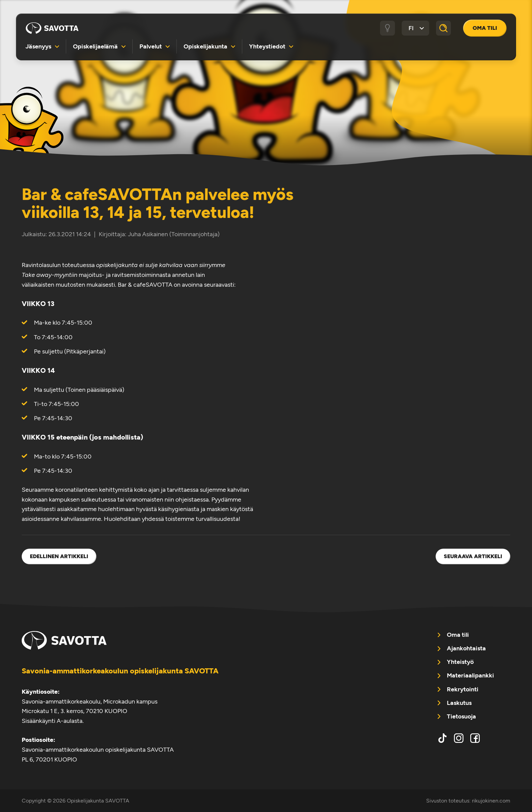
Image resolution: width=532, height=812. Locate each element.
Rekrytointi (463, 689)
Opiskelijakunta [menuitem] (205, 46)
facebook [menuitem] (475, 738)
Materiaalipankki (470, 675)
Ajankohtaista (466, 648)
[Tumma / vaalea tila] (387, 28)
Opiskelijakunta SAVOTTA (52, 28)
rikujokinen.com (491, 801)
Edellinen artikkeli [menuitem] (59, 556)
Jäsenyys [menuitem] (38, 46)
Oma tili (485, 28)
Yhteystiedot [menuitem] (267, 46)
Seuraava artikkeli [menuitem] (473, 556)
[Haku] (443, 28)
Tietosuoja (461, 716)
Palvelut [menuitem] (151, 46)
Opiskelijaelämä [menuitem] (95, 46)
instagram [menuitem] (459, 738)
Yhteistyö (460, 662)
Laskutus (459, 703)
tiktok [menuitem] (442, 738)
